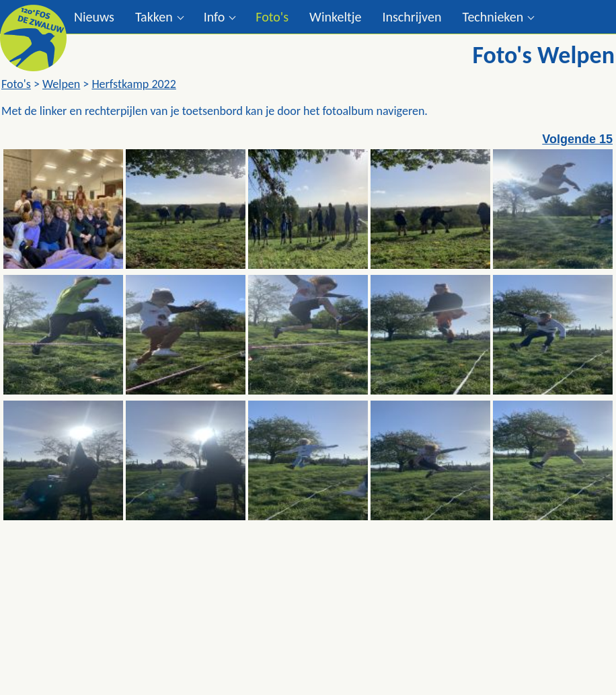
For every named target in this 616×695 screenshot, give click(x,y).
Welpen (61, 84)
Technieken (493, 17)
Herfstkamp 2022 (133, 84)
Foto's (272, 17)
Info (215, 17)
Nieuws (94, 17)
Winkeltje (335, 17)
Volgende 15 (577, 139)
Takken (154, 17)
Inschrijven (412, 17)
